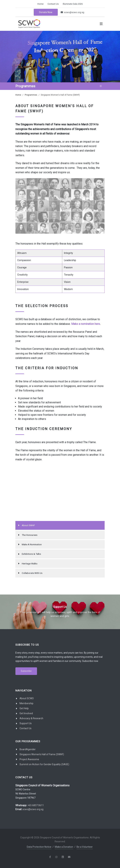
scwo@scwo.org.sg (72, 12)
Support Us (26, 723)
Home (40, 4)
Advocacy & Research (31, 718)
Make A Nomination (32, 544)
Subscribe (26, 671)
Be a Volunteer (85, 847)
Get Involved (26, 713)
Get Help (24, 708)
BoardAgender (28, 749)
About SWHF (28, 525)
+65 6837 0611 (36, 805)
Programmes (31, 95)
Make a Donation (64, 847)
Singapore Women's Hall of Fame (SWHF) (42, 754)
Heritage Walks (30, 564)
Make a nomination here (86, 324)
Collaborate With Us (32, 573)
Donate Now (46, 12)
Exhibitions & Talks (31, 554)
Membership (26, 703)
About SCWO (27, 698)
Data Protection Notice (39, 847)
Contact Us (53, 4)
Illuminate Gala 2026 (73, 4)
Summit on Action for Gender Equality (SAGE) (44, 764)
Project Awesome (29, 759)
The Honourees (30, 535)
